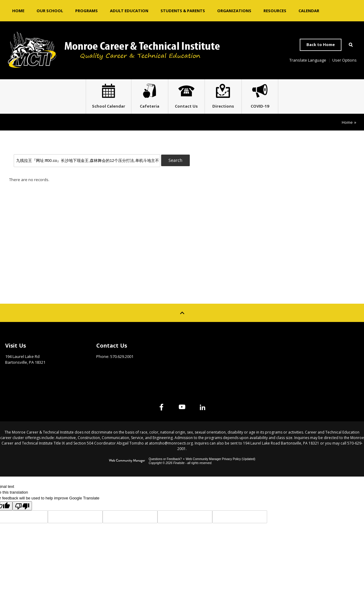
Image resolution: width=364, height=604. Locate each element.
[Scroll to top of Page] (182, 316)
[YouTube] (182, 410)
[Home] (18, 11)
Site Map (287, 347)
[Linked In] (210, 410)
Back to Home (321, 45)
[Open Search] (351, 45)
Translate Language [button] (308, 60)
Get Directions (20, 374)
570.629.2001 (122, 359)
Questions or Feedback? (165, 462)
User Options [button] (345, 60)
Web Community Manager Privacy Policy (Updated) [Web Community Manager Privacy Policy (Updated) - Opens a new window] (221, 462)
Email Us (105, 369)
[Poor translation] (22, 509)
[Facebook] (154, 410)
